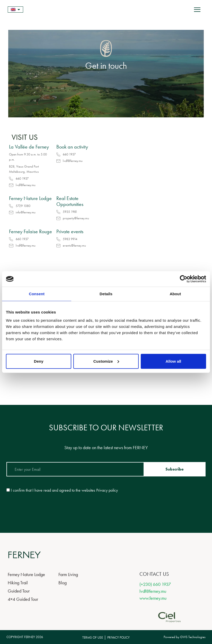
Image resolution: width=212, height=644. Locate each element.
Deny (39, 361)
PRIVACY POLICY (118, 637)
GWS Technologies (193, 637)
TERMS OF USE (93, 637)
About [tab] (175, 294)
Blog (63, 583)
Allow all (173, 361)
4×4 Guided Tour (23, 599)
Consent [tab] (37, 294)
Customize (106, 361)
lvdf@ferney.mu (153, 591)
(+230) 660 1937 (155, 584)
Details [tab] (106, 294)
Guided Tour (19, 591)
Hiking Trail (18, 583)
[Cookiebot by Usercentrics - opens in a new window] (184, 279)
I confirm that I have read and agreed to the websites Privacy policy (64, 490)
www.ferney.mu (153, 598)
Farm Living (68, 574)
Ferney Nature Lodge (26, 574)
